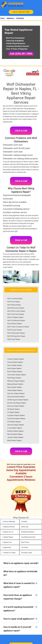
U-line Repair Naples (15, 428)
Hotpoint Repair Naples (16, 359)
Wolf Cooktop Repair (15, 299)
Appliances (10, 18)
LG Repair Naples (13, 412)
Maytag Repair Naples (15, 384)
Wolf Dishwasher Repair (16, 333)
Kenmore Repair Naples (16, 406)
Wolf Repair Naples (14, 378)
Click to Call (21, 131)
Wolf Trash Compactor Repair (18, 327)
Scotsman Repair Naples (16, 419)
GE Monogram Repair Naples (18, 400)
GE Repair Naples (14, 409)
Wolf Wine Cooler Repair (16, 311)
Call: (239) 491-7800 (21, 54)
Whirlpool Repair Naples (16, 381)
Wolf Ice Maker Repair (15, 317)
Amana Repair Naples (15, 362)
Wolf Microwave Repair (16, 308)
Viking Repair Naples (15, 390)
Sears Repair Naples (15, 387)
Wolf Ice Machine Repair (16, 320)
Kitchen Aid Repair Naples (17, 403)
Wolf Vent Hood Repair (16, 314)
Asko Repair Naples (14, 368)
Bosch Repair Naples (15, 372)
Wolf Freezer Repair (15, 330)
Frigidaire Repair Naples (16, 415)
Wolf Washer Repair (15, 324)
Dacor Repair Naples (15, 365)
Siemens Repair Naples (16, 425)
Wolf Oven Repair (14, 302)
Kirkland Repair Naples (15, 431)
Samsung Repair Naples (16, 397)
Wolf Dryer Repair (14, 339)
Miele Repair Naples (14, 440)
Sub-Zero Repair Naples (16, 393)
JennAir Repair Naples (15, 437)
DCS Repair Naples (14, 422)
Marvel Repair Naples (15, 434)
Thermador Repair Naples (17, 375)
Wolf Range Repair (14, 305)
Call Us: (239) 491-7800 (21, 12)
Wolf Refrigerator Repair (16, 336)
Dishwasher (20, 18)
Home (2, 18)
